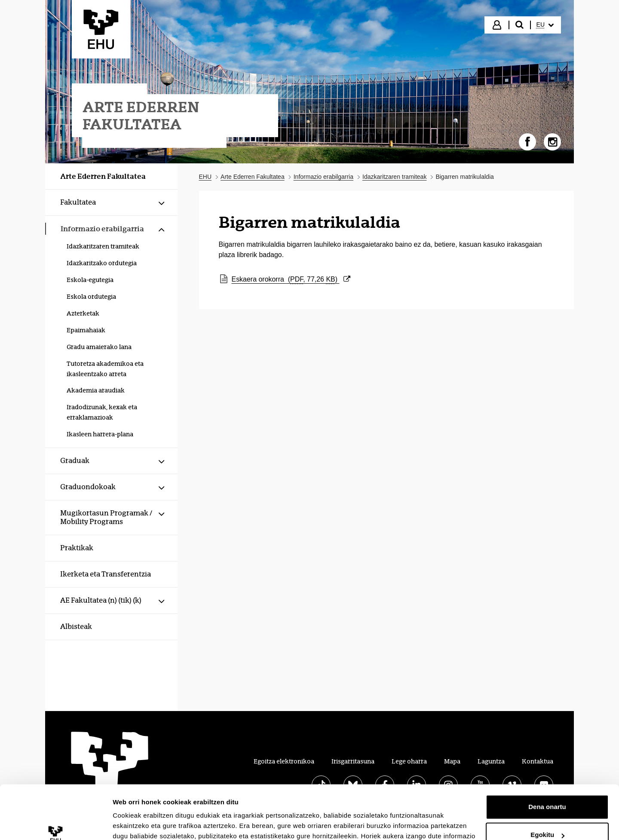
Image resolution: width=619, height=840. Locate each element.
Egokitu (547, 788)
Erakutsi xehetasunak (146, 823)
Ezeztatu (547, 816)
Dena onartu (547, 760)
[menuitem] (545, 25)
